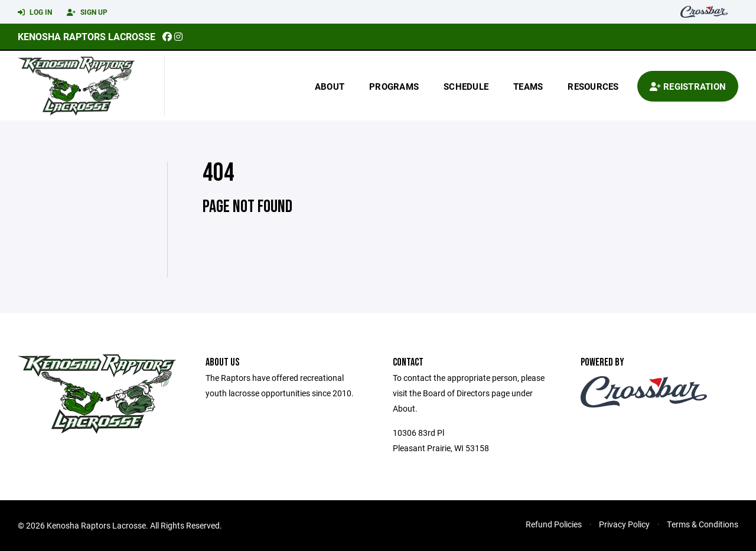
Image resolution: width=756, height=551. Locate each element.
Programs (394, 86)
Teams (528, 86)
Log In (35, 12)
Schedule (466, 86)
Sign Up (87, 12)
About (330, 86)
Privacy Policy (624, 524)
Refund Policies (554, 524)
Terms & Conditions (703, 524)
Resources (593, 86)
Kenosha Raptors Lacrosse (87, 36)
